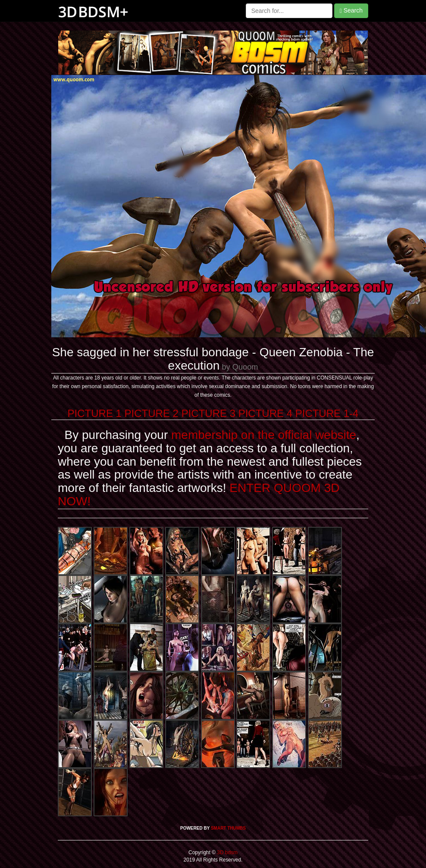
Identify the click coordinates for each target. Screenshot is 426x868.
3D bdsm (227, 852)
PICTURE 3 (208, 413)
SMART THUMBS (228, 828)
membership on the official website (264, 435)
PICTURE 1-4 (327, 413)
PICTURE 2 (152, 413)
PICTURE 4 (265, 413)
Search (351, 11)
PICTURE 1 (95, 413)
